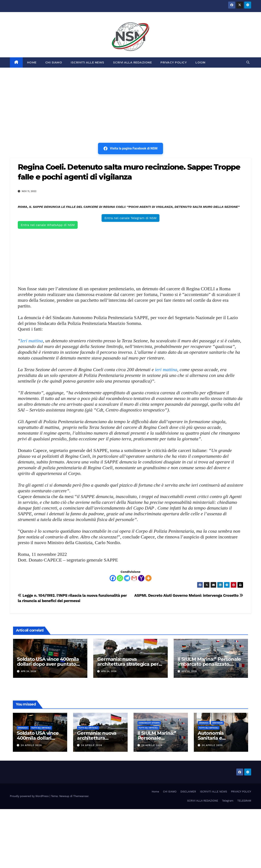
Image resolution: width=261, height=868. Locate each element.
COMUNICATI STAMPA (149, 723)
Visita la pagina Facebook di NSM (130, 148)
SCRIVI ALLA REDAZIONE (132, 62)
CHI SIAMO (54, 62)
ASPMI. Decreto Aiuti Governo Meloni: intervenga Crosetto (189, 595)
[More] (148, 578)
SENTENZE (217, 723)
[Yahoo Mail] (141, 578)
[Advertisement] (131, 97)
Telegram (228, 801)
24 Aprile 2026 (31, 745)
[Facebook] (113, 578)
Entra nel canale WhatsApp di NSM (48, 225)
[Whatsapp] (120, 578)
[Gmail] (134, 578)
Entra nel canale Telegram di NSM (130, 218)
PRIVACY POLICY (174, 62)
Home (155, 792)
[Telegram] (127, 578)
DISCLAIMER (188, 792)
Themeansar (81, 796)
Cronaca (23, 728)
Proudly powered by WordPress (30, 796)
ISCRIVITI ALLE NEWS (88, 62)
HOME (32, 62)
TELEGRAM (244, 801)
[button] (248, 62)
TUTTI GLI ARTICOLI (41, 728)
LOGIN (200, 62)
